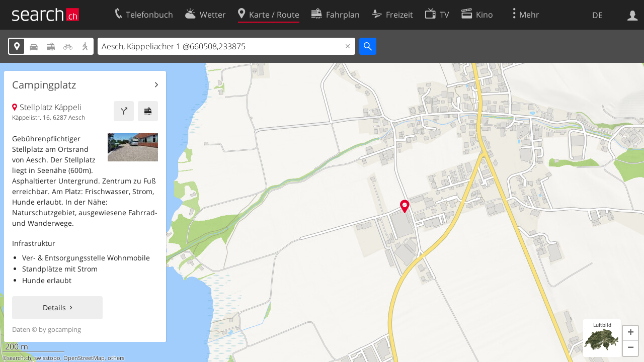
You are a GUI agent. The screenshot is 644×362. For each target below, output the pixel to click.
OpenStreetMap (84, 358)
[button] (630, 333)
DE (597, 15)
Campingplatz (44, 85)
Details (54, 307)
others (116, 358)
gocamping (64, 329)
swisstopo (47, 358)
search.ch (19, 358)
